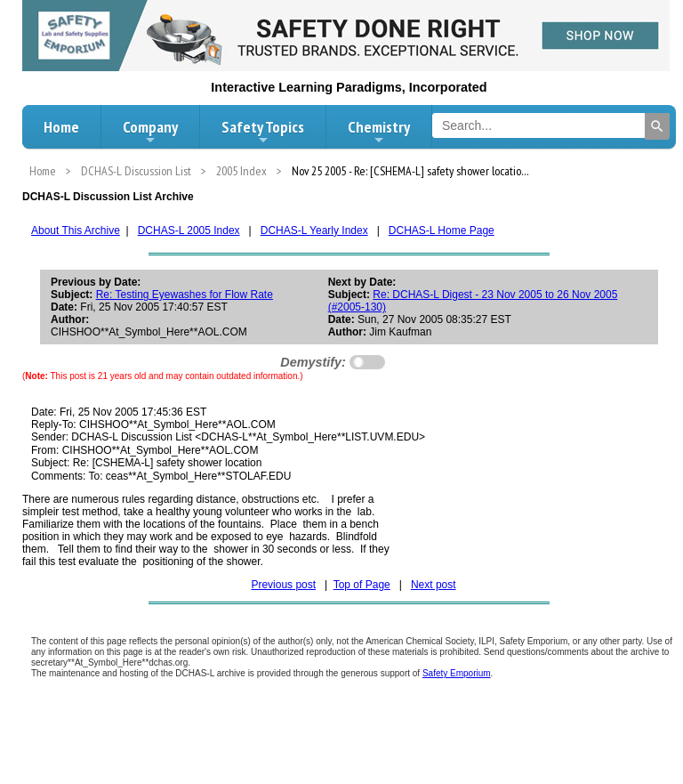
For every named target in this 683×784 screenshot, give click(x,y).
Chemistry (379, 132)
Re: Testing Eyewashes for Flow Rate (185, 295)
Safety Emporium (457, 673)
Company (150, 132)
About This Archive (76, 230)
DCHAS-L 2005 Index (189, 230)
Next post (434, 585)
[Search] (657, 126)
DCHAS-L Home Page (442, 230)
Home (61, 127)
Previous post (283, 585)
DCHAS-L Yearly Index (314, 230)
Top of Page (362, 585)
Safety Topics (263, 132)
